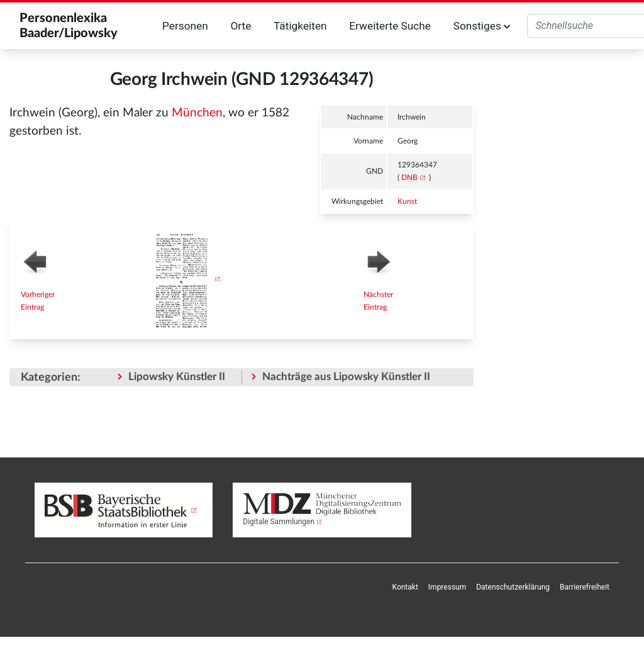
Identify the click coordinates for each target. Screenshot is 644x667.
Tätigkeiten (300, 26)
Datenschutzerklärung (513, 587)
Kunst (407, 201)
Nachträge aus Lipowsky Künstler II (346, 377)
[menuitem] (405, 587)
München (197, 113)
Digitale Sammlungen (279, 522)
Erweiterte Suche (390, 26)
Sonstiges (482, 26)
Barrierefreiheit (585, 587)
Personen (185, 26)
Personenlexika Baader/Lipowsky (69, 26)
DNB (409, 177)
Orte (241, 26)
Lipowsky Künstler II (177, 377)
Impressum (447, 587)
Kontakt (405, 587)
